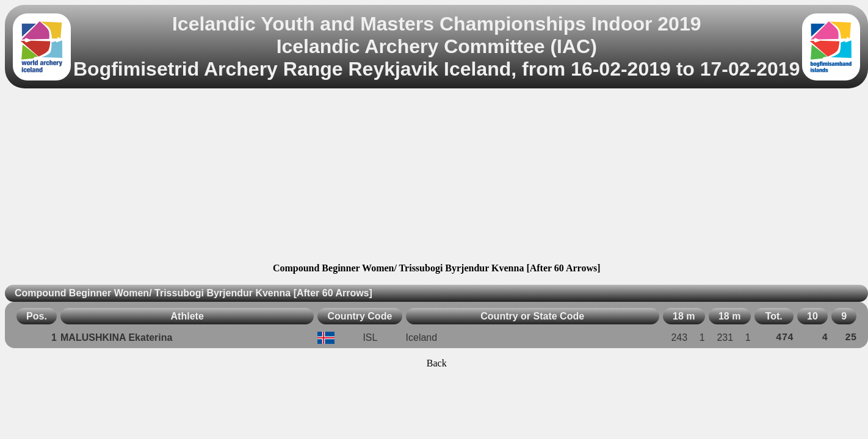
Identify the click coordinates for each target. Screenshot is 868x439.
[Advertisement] (436, 177)
